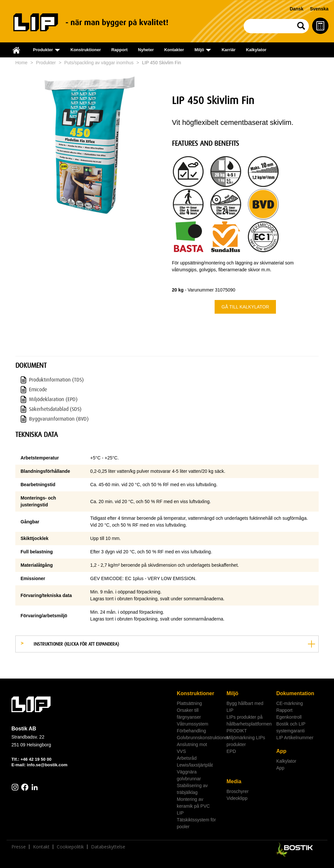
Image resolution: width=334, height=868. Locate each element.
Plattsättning (189, 703)
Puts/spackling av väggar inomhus (99, 63)
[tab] (167, 644)
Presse (19, 847)
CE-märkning (290, 703)
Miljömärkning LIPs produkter (246, 741)
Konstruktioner (86, 50)
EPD (231, 751)
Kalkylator (256, 50)
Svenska (319, 9)
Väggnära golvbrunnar (189, 775)
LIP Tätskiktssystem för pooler (196, 820)
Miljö (232, 693)
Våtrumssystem (192, 724)
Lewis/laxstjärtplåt (195, 765)
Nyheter (146, 50)
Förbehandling (191, 731)
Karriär (228, 50)
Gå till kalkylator (245, 307)
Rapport (119, 50)
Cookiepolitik (70, 847)
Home (21, 63)
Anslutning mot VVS (192, 748)
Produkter (46, 63)
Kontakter (174, 50)
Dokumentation (295, 693)
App (281, 751)
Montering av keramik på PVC (193, 803)
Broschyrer (237, 791)
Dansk (296, 9)
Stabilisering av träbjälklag (192, 789)
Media (234, 781)
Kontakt (41, 847)
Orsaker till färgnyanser (189, 714)
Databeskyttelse (108, 847)
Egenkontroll (289, 717)
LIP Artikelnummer (295, 738)
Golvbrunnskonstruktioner (199, 738)
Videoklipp (237, 798)
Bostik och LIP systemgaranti (291, 727)
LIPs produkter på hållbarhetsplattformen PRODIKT (249, 724)
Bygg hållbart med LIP (245, 707)
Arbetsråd (187, 758)
